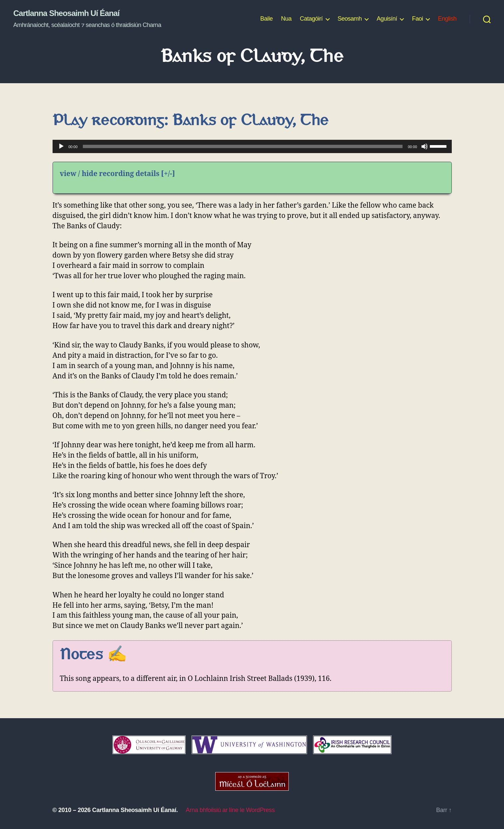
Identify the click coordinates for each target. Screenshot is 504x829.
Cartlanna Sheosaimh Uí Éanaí (66, 13)
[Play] (61, 146)
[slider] (243, 146)
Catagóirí (311, 19)
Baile (266, 19)
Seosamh (350, 19)
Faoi (417, 19)
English (447, 19)
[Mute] (424, 146)
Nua (286, 19)
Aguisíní (387, 19)
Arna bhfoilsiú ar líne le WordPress (230, 810)
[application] (252, 146)
